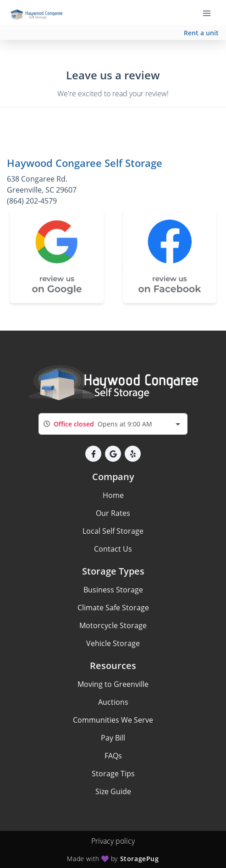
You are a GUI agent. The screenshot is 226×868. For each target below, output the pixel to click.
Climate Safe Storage (113, 608)
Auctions (113, 702)
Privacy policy (113, 841)
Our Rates (113, 513)
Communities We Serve (113, 720)
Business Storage (113, 590)
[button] (93, 454)
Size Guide (113, 791)
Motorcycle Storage (113, 625)
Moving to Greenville (113, 684)
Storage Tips (113, 774)
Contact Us (113, 549)
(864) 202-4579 (32, 201)
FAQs (113, 756)
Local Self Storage (113, 531)
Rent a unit (201, 33)
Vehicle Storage (113, 643)
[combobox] (113, 424)
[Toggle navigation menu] (210, 13)
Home (113, 495)
